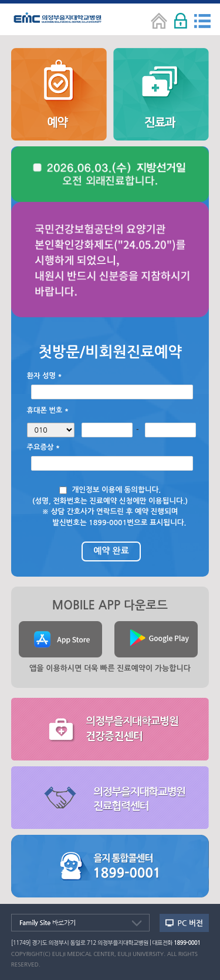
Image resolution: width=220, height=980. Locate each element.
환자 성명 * (45, 376)
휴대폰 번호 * (48, 410)
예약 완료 (111, 551)
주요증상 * (44, 447)
